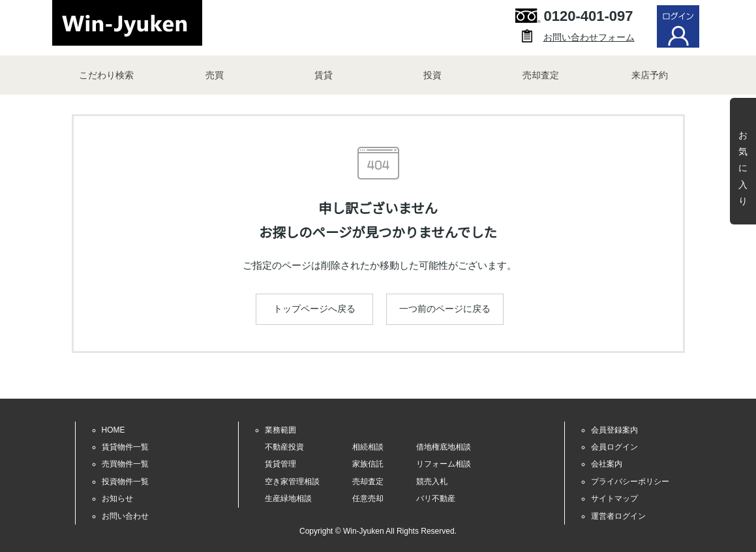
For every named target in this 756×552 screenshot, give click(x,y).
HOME (113, 430)
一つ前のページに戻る (445, 309)
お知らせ (117, 498)
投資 (432, 75)
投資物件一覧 (125, 482)
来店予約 (650, 75)
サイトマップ (614, 498)
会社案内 (607, 464)
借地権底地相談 (444, 447)
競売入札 (432, 482)
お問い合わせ (125, 516)
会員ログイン (614, 447)
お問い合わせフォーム (589, 37)
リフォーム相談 (444, 464)
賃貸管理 (280, 464)
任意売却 (368, 498)
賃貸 (324, 75)
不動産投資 (284, 447)
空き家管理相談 (292, 482)
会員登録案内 (614, 430)
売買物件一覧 (125, 464)
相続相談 (368, 447)
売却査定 (541, 75)
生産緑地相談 (288, 498)
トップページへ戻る (314, 309)
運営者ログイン (618, 516)
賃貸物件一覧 (125, 447)
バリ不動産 (436, 498)
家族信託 (368, 464)
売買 (215, 75)
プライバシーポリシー (630, 482)
